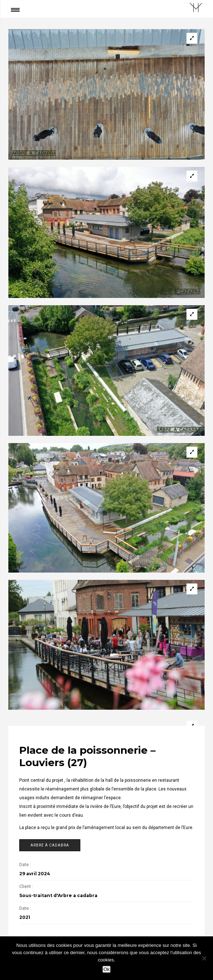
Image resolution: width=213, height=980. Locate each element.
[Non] (204, 958)
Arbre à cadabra (50, 845)
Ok (106, 969)
